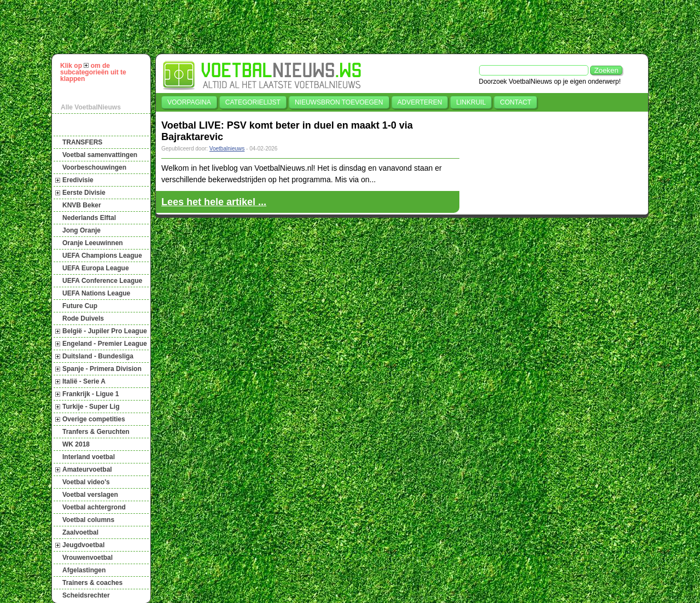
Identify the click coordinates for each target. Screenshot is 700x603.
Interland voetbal (89, 457)
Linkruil (471, 102)
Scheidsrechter (86, 595)
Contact (515, 102)
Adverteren (420, 102)
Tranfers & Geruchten (96, 432)
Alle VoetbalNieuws (91, 107)
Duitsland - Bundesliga (98, 356)
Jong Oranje (81, 230)
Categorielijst (253, 102)
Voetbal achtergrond (94, 507)
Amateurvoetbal (87, 469)
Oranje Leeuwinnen (93, 243)
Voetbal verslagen (90, 495)
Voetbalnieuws (227, 149)
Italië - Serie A (84, 381)
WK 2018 (76, 444)
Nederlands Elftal (89, 218)
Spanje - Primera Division (102, 369)
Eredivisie (78, 180)
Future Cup (80, 306)
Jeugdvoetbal (83, 545)
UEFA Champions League (102, 256)
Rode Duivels (83, 318)
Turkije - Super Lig (91, 407)
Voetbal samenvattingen (100, 155)
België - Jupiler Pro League (105, 331)
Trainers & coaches (92, 583)
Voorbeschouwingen (94, 167)
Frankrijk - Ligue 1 (91, 394)
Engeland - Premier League (105, 344)
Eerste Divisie (84, 193)
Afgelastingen (84, 570)
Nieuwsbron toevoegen (339, 102)
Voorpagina (189, 102)
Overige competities (94, 419)
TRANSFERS (82, 142)
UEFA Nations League (96, 293)
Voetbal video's (86, 482)
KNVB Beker (82, 205)
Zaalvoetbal (80, 532)
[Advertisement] (355, 27)
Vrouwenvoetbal (87, 558)
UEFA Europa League (96, 268)
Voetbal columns (88, 520)
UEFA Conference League (102, 281)
